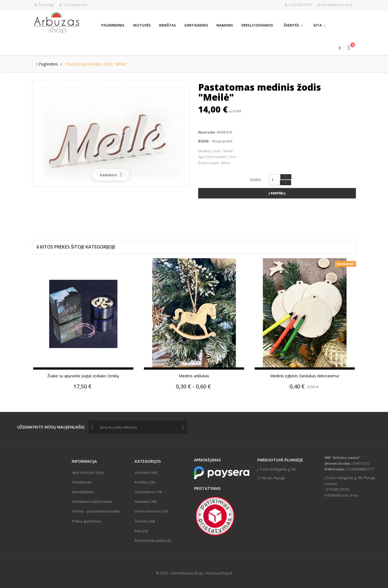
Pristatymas (82, 482)
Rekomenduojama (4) (153, 540)
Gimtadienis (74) (148, 492)
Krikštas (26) (145, 482)
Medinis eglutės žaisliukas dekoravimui (305, 376)
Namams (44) (146, 501)
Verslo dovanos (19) (151, 511)
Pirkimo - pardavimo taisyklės (96, 511)
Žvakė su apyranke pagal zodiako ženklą (83, 376)
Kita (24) (141, 531)
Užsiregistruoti (73, 5)
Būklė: (204, 141)
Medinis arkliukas (194, 376)
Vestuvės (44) (146, 472)
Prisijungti (45, 5)
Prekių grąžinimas (86, 521)
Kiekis (256, 179)
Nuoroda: (207, 132)
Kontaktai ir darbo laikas (92, 501)
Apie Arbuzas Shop (88, 472)
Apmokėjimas (83, 492)
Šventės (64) (145, 521)
